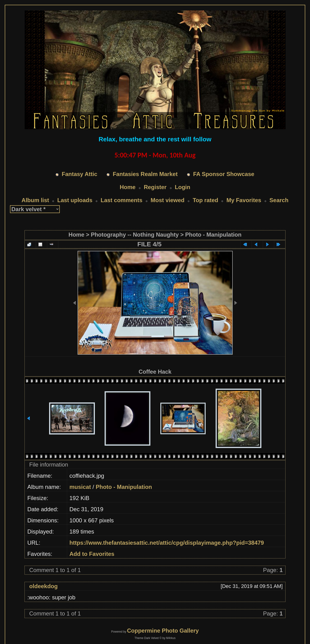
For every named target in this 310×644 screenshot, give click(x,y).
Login (183, 187)
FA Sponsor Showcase (224, 174)
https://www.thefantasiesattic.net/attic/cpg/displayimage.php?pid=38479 (167, 543)
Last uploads (75, 200)
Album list (35, 200)
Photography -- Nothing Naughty (135, 235)
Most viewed (168, 200)
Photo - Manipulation (213, 235)
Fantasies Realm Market (145, 174)
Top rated (205, 200)
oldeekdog (43, 586)
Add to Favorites (92, 554)
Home (128, 187)
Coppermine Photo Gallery (163, 631)
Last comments (121, 200)
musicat (80, 487)
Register (155, 187)
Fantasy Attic (79, 174)
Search (279, 200)
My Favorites (244, 200)
